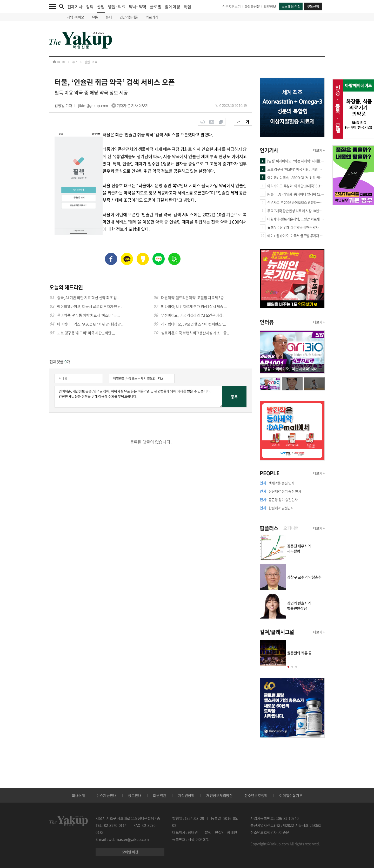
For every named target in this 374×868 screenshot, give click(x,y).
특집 (187, 6)
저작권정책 (186, 795)
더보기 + (319, 150)
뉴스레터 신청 (291, 6)
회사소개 (78, 795)
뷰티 (109, 17)
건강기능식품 (129, 17)
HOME (59, 62)
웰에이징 (172, 6)
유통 (95, 17)
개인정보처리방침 (219, 795)
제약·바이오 (76, 17)
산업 (101, 8)
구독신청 (313, 6)
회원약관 (160, 795)
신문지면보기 (232, 6)
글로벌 (156, 6)
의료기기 (152, 17)
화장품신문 (252, 6)
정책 (90, 6)
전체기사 (75, 6)
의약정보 (270, 6)
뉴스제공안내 (107, 795)
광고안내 (135, 795)
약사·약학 (138, 6)
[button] (288, 667)
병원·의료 (117, 6)
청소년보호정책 (256, 795)
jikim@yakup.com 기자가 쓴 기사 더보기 (113, 105)
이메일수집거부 (291, 795)
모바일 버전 (130, 852)
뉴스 (75, 62)
